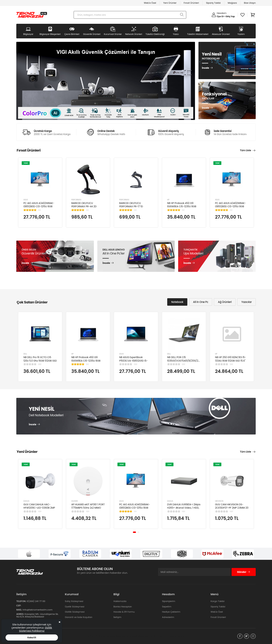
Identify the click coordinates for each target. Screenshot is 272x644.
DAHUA (26, 501)
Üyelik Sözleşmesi (75, 607)
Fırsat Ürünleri (191, 3)
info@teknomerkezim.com (37, 610)
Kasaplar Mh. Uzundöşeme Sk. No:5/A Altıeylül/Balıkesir (37, 615)
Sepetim (167, 607)
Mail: (19, 610)
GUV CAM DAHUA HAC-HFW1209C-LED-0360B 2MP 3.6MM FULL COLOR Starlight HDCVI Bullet (40, 510)
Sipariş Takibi (213, 3)
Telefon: (21, 601)
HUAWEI (75, 501)
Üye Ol (220, 16)
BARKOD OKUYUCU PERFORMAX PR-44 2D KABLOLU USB (84, 206)
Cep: (19, 606)
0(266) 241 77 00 (36, 601)
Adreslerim (168, 617)
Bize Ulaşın (250, 3)
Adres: (20, 614)
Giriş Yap (230, 16)
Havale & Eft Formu (124, 612)
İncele (205, 68)
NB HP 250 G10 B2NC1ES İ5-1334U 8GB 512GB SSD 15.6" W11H (231, 361)
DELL (25, 354)
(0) (40, 364)
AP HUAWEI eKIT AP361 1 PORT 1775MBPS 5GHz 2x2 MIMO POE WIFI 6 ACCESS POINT (88, 508)
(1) (39, 210)
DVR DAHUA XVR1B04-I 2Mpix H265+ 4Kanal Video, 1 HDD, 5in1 (184, 508)
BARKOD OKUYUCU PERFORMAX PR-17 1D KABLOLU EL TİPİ (131, 206)
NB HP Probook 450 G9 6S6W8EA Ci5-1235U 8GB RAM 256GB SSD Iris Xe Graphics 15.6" (182, 208)
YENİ (26, 163)
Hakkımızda (120, 601)
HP (168, 200)
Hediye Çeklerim (171, 612)
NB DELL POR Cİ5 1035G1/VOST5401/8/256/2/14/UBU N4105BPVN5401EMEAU (187, 361)
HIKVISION (219, 501)
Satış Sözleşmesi (74, 601)
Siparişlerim (169, 601)
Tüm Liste (245, 150)
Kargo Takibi (218, 601)
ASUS (26, 200)
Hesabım (222, 13)
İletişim (117, 617)
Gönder (244, 572)
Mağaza (232, 3)
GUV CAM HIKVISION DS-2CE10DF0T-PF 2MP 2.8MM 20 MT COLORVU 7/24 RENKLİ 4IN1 (232, 510)
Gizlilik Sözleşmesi (75, 612)
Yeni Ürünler (170, 3)
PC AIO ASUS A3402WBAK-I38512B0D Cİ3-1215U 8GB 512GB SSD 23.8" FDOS (39, 206)
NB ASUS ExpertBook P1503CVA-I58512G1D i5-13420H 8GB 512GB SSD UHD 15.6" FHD (135, 362)
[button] (134, 532)
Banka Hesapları (123, 607)
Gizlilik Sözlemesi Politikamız (36, 629)
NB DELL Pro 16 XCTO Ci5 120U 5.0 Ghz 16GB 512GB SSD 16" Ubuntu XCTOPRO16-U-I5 (40, 361)
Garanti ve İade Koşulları (79, 617)
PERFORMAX (76, 200)
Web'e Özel (150, 3)
